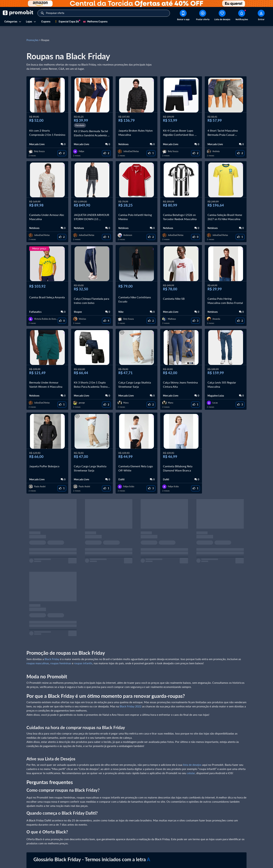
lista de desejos (192, 756)
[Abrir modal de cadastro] (261, 16)
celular (191, 765)
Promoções (32, 32)
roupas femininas (61, 655)
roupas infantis (83, 655)
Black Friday (52, 651)
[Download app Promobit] (183, 16)
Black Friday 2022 (130, 698)
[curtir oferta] (62, 145)
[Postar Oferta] (203, 16)
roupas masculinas (38, 655)
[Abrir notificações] (242, 16)
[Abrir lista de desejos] (222, 16)
